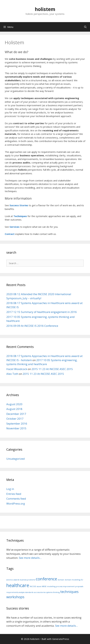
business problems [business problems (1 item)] (27, 580)
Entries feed (14, 494)
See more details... (30, 558)
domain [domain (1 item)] (61, 580)
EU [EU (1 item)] (82, 580)
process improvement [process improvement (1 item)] (65, 586)
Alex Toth (12, 374)
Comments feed (16, 499)
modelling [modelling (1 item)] (51, 586)
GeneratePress (61, 639)
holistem (45, 9)
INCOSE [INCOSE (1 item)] (33, 586)
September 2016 (17, 424)
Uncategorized (16, 459)
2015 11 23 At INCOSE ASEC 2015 (52, 369)
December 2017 (16, 414)
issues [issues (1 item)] (39, 586)
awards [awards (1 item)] (16, 580)
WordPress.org (16, 504)
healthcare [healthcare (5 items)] (18, 585)
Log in (10, 489)
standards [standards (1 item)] (29, 592)
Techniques (20, 216)
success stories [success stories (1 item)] (40, 592)
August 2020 (14, 404)
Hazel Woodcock (17, 369)
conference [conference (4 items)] (46, 579)
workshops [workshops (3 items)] (15, 597)
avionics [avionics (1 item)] (10, 580)
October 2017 (15, 419)
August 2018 (14, 409)
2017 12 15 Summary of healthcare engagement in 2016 (42, 312)
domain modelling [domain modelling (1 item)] (72, 580)
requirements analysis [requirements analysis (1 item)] (15, 592)
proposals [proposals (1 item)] (79, 586)
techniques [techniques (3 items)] (69, 592)
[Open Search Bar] (85, 27)
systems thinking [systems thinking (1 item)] (53, 592)
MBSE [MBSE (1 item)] (44, 586)
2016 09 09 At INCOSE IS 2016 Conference (32, 326)
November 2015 (16, 428)
